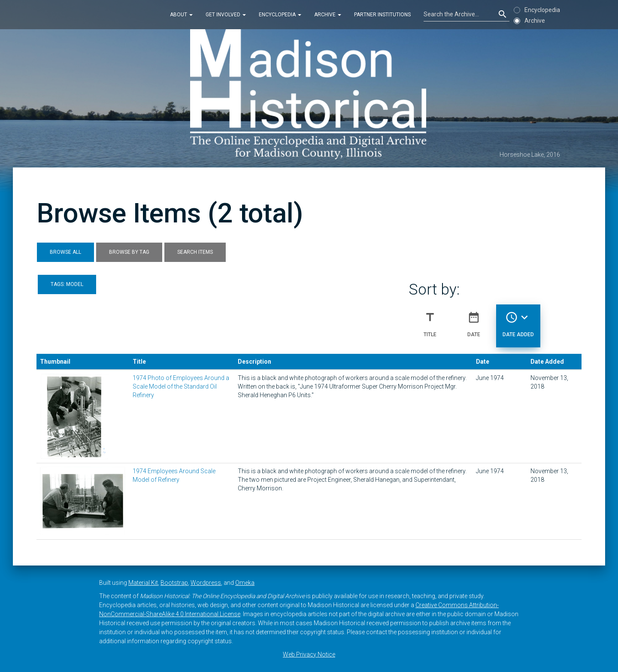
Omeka (245, 583)
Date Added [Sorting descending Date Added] (518, 321)
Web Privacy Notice (309, 654)
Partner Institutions (382, 15)
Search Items (195, 252)
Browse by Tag (129, 252)
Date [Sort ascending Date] (474, 321)
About (181, 15)
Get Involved (226, 15)
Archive (328, 15)
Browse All (65, 252)
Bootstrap (174, 583)
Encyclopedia (280, 15)
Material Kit (143, 583)
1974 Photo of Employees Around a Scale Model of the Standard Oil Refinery (181, 386)
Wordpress (206, 583)
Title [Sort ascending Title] (430, 321)
